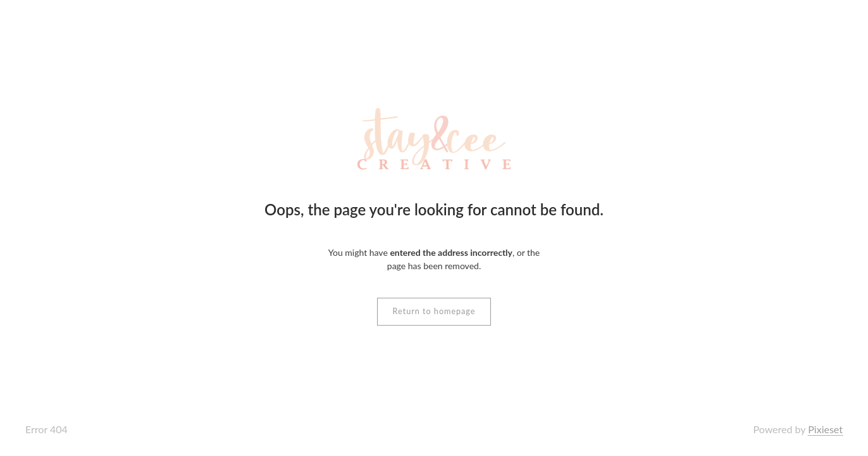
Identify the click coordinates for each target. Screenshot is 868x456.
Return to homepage (434, 311)
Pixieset (825, 429)
